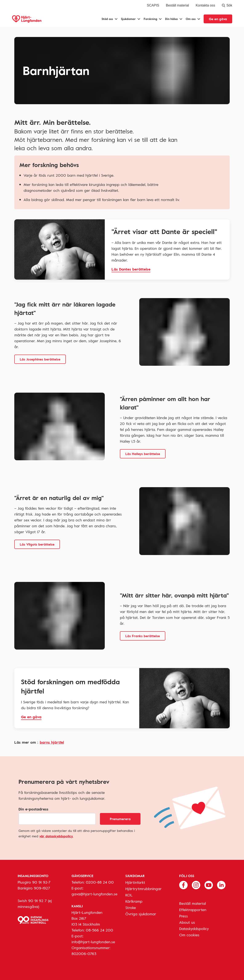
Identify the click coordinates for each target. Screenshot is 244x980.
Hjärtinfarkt (135, 882)
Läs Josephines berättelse (40, 359)
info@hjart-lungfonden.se (93, 942)
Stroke (131, 908)
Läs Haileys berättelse (143, 454)
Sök (227, 5)
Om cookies (189, 935)
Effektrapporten (193, 910)
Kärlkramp (134, 901)
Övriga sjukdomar (141, 914)
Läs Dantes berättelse (131, 269)
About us (187, 922)
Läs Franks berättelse (143, 636)
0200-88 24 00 (100, 882)
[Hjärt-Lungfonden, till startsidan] (27, 19)
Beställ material (177, 5)
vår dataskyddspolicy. (56, 836)
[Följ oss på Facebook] (183, 885)
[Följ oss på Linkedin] (221, 885)
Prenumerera (120, 819)
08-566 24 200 (99, 930)
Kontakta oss (205, 5)
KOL (129, 895)
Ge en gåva (218, 19)
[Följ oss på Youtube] (209, 885)
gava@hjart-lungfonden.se (94, 894)
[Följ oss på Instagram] (196, 885)
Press (184, 916)
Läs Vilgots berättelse (37, 544)
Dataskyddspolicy (194, 929)
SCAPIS (153, 5)
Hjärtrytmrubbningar (143, 889)
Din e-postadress (33, 809)
